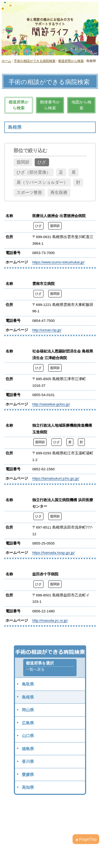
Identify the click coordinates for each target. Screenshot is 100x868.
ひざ (42, 162)
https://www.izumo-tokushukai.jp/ (58, 262)
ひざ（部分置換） (34, 172)
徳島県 (28, 749)
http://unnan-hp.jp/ (47, 330)
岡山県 (28, 710)
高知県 (28, 787)
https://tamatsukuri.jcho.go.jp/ (56, 478)
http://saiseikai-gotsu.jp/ (51, 404)
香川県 (28, 761)
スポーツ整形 (29, 192)
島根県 (28, 697)
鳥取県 (28, 684)
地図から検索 (81, 105)
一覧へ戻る (35, 669)
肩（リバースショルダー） (42, 182)
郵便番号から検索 (50, 105)
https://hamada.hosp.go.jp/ (53, 553)
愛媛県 (28, 774)
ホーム (6, 61)
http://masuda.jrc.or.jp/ (50, 620)
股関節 (23, 162)
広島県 (28, 723)
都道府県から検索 (71, 61)
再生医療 (59, 192)
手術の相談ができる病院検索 (35, 61)
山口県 (28, 736)
